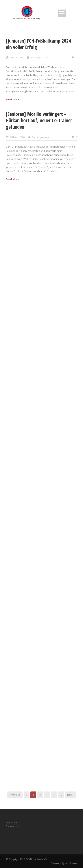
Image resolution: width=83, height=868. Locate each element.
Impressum (12, 822)
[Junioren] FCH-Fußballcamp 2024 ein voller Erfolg (38, 44)
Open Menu (62, 13)
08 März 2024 (17, 137)
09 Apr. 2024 (17, 57)
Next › (70, 795)
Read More (12, 99)
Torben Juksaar (39, 57)
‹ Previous (15, 795)
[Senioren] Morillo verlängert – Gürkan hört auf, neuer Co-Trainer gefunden (39, 120)
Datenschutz (13, 826)
